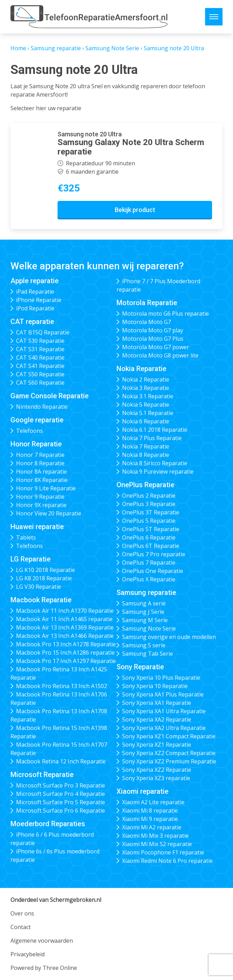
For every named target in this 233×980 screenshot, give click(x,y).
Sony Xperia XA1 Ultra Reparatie (164, 711)
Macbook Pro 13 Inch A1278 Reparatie (66, 644)
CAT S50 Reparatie (40, 374)
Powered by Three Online (44, 968)
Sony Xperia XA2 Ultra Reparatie (164, 728)
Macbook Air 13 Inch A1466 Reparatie (65, 636)
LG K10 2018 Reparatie (46, 570)
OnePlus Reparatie (145, 485)
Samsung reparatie (56, 48)
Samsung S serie (144, 645)
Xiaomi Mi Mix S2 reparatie (157, 844)
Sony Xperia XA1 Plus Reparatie (163, 694)
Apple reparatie (35, 281)
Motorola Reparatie (147, 303)
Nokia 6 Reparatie (146, 421)
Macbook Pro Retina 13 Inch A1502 (62, 686)
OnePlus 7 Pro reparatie (154, 554)
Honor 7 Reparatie (40, 455)
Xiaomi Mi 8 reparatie (150, 811)
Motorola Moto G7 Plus (153, 339)
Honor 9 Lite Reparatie (46, 488)
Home (18, 48)
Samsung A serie (144, 603)
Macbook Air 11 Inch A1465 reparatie (64, 619)
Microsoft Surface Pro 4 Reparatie (61, 794)
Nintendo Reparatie (42, 407)
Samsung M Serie (145, 620)
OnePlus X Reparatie (149, 579)
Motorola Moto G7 (146, 322)
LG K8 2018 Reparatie (44, 578)
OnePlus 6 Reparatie (149, 537)
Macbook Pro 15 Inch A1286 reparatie (65, 653)
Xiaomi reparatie (142, 791)
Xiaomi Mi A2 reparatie (152, 827)
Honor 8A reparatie (42, 472)
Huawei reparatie (37, 527)
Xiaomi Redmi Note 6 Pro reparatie (167, 861)
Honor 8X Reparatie (42, 480)
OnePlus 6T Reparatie (151, 546)
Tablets (26, 537)
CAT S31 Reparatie (40, 349)
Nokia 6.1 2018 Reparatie (155, 430)
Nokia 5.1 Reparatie (148, 413)
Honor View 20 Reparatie (49, 513)
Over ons (22, 913)
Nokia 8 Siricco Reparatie (155, 463)
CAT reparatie (32, 322)
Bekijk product (135, 210)
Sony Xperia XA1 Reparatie (157, 703)
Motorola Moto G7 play (153, 330)
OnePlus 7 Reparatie (149, 563)
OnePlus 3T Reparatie (151, 512)
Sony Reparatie (140, 667)
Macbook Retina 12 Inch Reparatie (61, 761)
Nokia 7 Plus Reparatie (152, 438)
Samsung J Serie (143, 612)
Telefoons (29, 431)
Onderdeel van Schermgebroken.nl (56, 900)
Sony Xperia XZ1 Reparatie (157, 745)
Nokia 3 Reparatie (146, 388)
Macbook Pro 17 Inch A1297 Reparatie (66, 661)
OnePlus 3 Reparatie (149, 504)
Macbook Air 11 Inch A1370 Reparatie (65, 611)
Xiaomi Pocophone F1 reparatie (163, 852)
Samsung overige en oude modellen (169, 637)
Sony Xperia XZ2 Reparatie (157, 770)
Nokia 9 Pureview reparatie (158, 472)
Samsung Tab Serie (148, 654)
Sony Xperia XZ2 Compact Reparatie (169, 753)
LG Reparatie (31, 559)
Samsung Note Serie (112, 48)
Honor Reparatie (36, 444)
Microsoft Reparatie (42, 775)
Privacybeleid (28, 954)
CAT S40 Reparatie (40, 357)
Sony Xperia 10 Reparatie (155, 686)
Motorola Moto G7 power (156, 347)
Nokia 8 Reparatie (146, 455)
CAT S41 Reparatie (40, 366)
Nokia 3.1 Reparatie (148, 396)
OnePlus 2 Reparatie (149, 496)
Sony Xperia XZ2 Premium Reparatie (169, 761)
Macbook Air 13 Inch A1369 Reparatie (65, 627)
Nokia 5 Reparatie (146, 405)
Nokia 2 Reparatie (146, 379)
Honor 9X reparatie (41, 505)
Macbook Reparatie (41, 600)
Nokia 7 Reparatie (146, 446)
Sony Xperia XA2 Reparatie (157, 719)
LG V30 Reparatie (39, 587)
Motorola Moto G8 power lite (160, 355)
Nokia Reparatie (141, 369)
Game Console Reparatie (50, 396)
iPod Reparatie (35, 308)
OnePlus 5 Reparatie (149, 521)
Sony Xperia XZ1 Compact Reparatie (169, 736)
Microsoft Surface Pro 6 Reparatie (61, 811)
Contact (21, 927)
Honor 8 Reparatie (40, 463)
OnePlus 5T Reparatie (151, 529)
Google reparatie (37, 420)
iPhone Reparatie (39, 300)
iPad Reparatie (35, 292)
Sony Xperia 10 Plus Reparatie (161, 678)
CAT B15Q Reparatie (43, 332)
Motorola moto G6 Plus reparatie (166, 314)
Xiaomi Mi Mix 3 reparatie (155, 836)
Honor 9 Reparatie (40, 497)
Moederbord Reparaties (48, 824)
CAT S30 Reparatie (40, 341)
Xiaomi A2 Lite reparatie (153, 802)
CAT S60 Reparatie (40, 383)
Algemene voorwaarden (42, 941)
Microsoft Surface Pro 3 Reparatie (61, 785)
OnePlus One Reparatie (153, 571)
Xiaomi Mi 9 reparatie (150, 819)
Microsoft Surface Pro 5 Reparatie (61, 802)
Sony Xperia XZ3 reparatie (156, 778)
